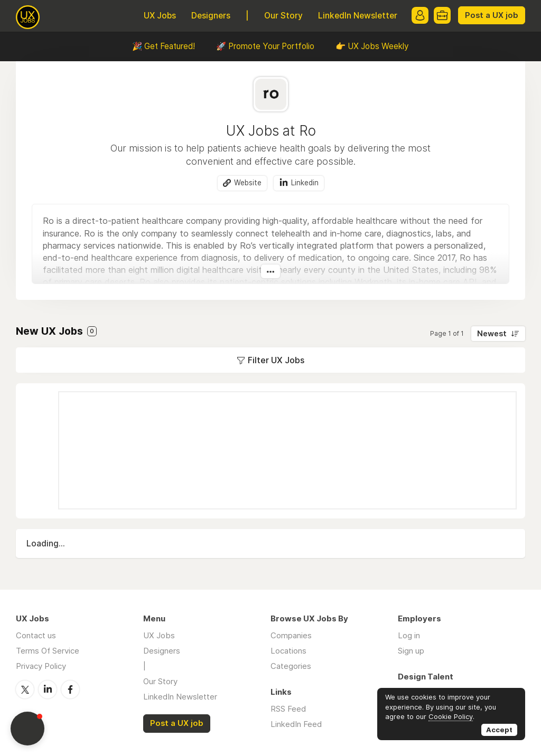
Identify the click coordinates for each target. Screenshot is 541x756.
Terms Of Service (48, 651)
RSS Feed (288, 709)
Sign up (411, 651)
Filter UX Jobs (276, 360)
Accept (499, 730)
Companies (291, 635)
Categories (291, 666)
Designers (211, 16)
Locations (288, 651)
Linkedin (305, 183)
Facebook (70, 689)
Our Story (283, 16)
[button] (27, 729)
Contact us (36, 635)
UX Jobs (160, 16)
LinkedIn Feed (296, 724)
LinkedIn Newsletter (358, 16)
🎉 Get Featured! (164, 46)
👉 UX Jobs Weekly (372, 46)
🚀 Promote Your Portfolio (265, 46)
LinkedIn (48, 689)
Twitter (25, 689)
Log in (409, 635)
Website (248, 183)
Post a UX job (492, 15)
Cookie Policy (451, 716)
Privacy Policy (41, 666)
